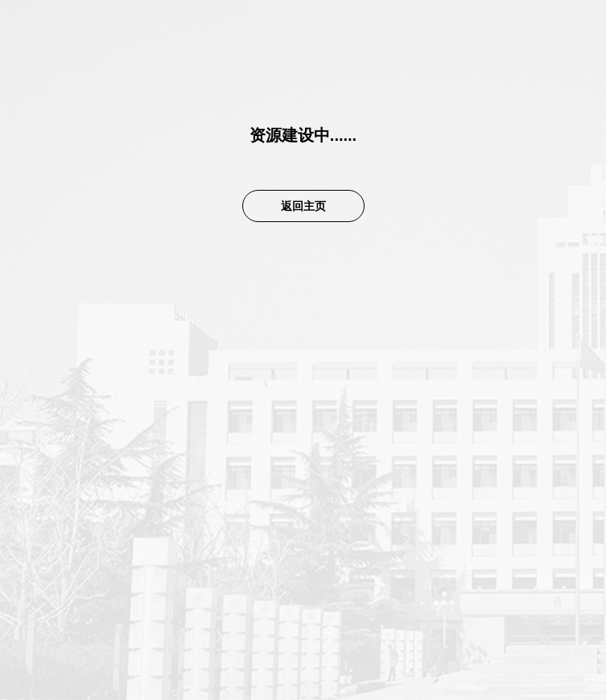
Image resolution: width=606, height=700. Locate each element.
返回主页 (303, 206)
